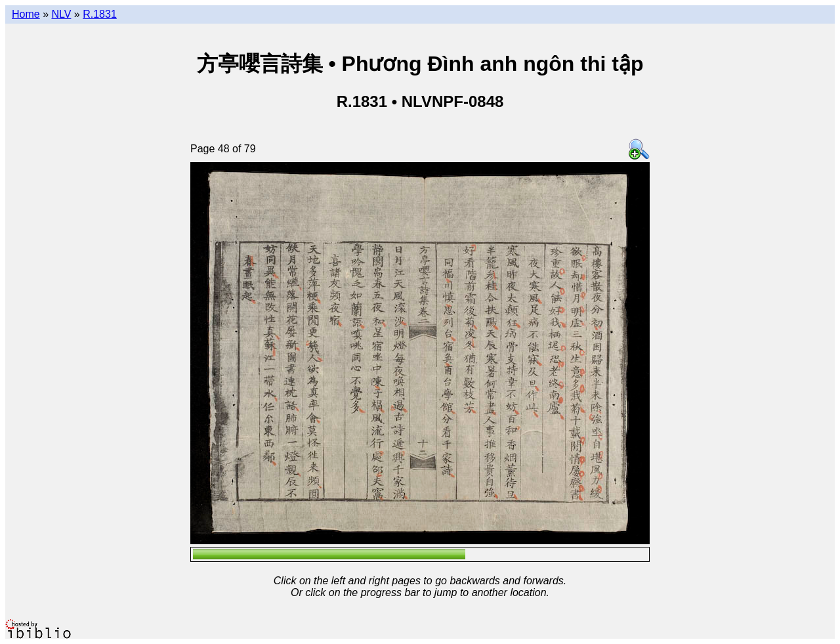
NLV (61, 14)
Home (26, 14)
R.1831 (100, 14)
